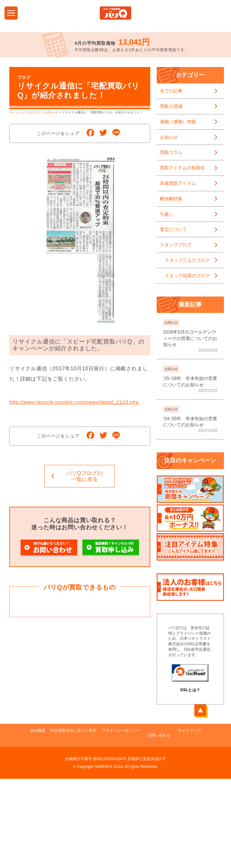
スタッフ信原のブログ (187, 276)
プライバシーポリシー (123, 804)
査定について (173, 229)
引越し (167, 214)
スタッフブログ (176, 245)
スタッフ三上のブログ (187, 260)
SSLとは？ (190, 690)
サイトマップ (197, 804)
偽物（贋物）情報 (178, 122)
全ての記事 (171, 91)
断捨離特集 (171, 199)
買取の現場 (171, 106)
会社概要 (31, 804)
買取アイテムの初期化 (182, 168)
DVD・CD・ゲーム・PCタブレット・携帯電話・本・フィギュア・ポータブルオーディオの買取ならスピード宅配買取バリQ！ (116, 13)
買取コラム (171, 152)
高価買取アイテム (178, 183)
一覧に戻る (84, 476)
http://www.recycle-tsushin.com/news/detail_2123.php (77, 402)
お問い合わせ (164, 804)
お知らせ (169, 137)
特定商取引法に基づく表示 (71, 804)
